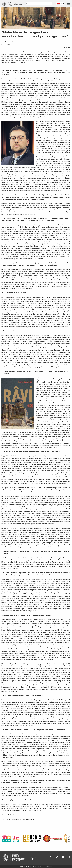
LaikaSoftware (48, 867)
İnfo (59, 47)
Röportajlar (67, 47)
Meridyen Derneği (25, 867)
